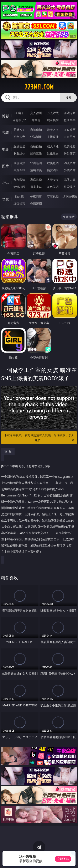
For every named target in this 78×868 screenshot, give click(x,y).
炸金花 (36, 120)
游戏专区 (70, 113)
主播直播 (53, 137)
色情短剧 (36, 203)
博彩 (5, 116)
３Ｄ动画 (70, 130)
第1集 (8, 452)
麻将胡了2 (19, 120)
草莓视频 (53, 196)
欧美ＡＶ (53, 130)
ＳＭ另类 (70, 137)
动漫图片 (70, 163)
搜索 (68, 97)
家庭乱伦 (36, 180)
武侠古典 (70, 180)
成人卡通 (53, 146)
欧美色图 (53, 163)
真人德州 (36, 113)
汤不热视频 (70, 196)
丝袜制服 (36, 137)
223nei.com (39, 87)
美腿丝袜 (19, 170)
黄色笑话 (53, 187)
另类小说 (36, 187)
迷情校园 (19, 187)
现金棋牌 (53, 120)
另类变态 (70, 153)
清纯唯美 (36, 170)
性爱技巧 (70, 187)
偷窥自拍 (19, 163)
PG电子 (19, 113)
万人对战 (53, 113)
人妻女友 (53, 180)
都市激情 (19, 180)
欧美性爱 (70, 146)
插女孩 (19, 196)
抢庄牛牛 (70, 120)
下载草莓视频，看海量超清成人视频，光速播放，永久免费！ (40, 438)
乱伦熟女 (53, 153)
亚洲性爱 (19, 146)
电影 (5, 149)
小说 (5, 183)
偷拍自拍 (36, 146)
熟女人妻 (19, 137)
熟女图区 (53, 170)
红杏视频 (19, 203)
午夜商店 (36, 196)
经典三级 (36, 153)
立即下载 (63, 859)
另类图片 (70, 170)
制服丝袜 (19, 153)
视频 (5, 133)
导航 (5, 199)
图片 (5, 166)
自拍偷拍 (36, 130)
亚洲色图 (36, 163)
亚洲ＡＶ (19, 130)
